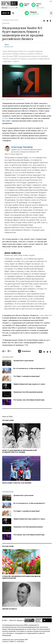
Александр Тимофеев (22, 147)
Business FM (9, 47)
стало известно (45, 315)
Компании (6, 23)
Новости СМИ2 (7, 416)
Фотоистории (8, 420)
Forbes (5, 118)
